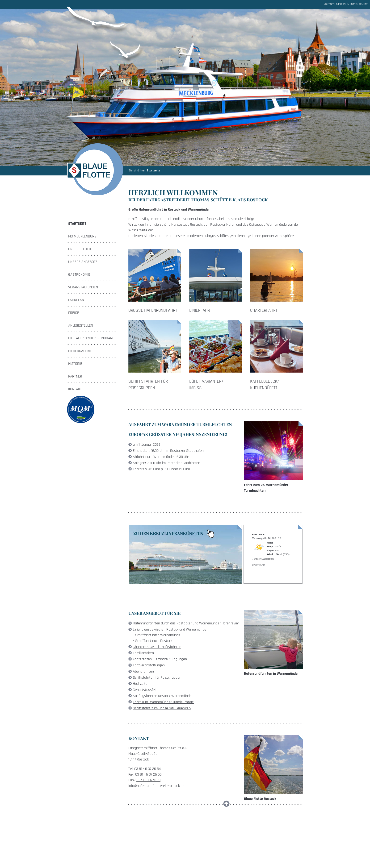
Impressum (342, 4)
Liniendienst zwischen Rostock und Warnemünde (170, 629)
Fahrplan (76, 300)
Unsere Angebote (83, 262)
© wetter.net (259, 565)
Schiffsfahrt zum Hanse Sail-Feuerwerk (162, 708)
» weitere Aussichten (263, 559)
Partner (75, 376)
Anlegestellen (81, 326)
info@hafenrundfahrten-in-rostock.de (156, 786)
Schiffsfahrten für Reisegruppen (157, 678)
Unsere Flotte (80, 249)
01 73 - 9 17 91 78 (148, 780)
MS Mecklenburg (82, 236)
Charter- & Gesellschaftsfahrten (157, 647)
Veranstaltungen (83, 287)
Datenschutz (359, 4)
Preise (74, 313)
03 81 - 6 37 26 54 (147, 769)
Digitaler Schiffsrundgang (91, 338)
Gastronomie (79, 275)
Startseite (153, 170)
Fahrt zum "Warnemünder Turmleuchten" (164, 702)
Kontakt (329, 4)
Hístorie (75, 364)
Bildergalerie (80, 351)
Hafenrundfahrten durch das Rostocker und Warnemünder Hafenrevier (186, 623)
